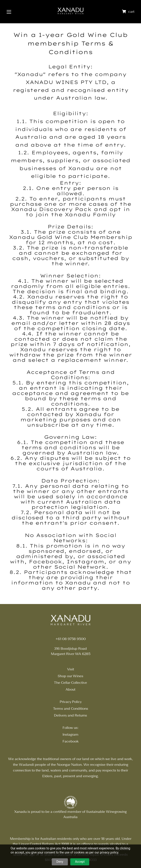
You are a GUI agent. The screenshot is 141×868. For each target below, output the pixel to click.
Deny (60, 862)
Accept (80, 862)
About (70, 689)
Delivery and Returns (70, 715)
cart (131, 12)
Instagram (70, 734)
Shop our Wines (70, 676)
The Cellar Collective (70, 683)
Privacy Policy (71, 702)
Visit (71, 669)
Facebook (71, 741)
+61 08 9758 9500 (71, 639)
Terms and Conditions (71, 709)
